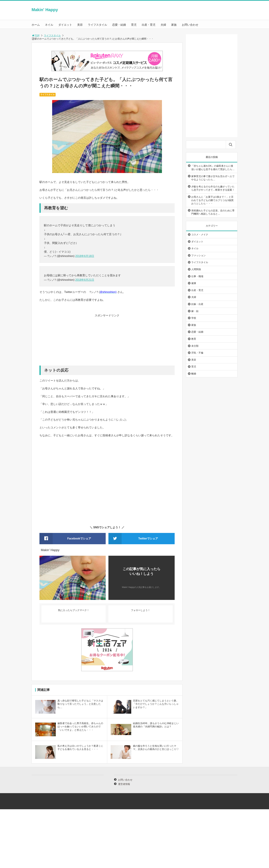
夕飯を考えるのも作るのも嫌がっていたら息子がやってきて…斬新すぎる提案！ (213, 188)
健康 (194, 283)
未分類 (195, 346)
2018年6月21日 (85, 280)
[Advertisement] (107, 342)
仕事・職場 (197, 276)
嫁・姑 (195, 311)
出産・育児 (149, 25)
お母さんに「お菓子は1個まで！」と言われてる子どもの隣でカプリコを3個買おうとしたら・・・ (212, 200)
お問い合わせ (190, 25)
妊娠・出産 (197, 304)
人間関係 (196, 269)
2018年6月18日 (85, 256)
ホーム (36, 25)
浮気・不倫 (197, 353)
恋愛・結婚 (119, 25)
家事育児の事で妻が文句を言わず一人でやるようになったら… (213, 178)
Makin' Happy (45, 10)
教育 (194, 339)
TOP (36, 35)
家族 (174, 25)
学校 (194, 318)
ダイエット (65, 25)
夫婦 (163, 25)
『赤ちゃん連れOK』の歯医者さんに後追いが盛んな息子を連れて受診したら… (213, 168)
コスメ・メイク (200, 235)
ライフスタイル (97, 25)
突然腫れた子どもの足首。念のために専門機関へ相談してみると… (213, 212)
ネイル (49, 25)
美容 (80, 25)
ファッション (198, 255)
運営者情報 (124, 784)
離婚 (194, 374)
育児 (134, 25)
